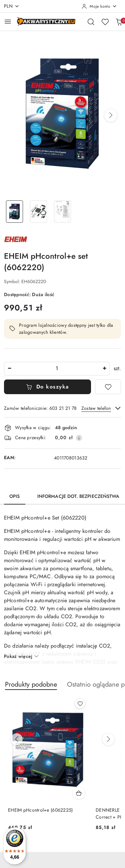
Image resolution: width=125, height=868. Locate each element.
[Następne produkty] (108, 739)
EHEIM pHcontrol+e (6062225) (40, 810)
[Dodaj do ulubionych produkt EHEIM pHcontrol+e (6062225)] (80, 704)
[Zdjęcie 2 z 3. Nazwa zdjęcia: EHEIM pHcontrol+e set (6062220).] (39, 212)
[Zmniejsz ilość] (9, 369)
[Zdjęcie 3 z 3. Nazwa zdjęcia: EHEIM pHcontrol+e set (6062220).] (63, 212)
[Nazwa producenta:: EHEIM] (16, 239)
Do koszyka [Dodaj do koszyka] (47, 387)
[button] (111, 115)
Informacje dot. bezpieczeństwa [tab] (78, 496)
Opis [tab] (15, 496)
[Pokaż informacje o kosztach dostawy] (79, 438)
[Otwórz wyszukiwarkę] (91, 22)
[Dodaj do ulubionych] (108, 387)
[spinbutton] (57, 369)
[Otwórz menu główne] (8, 22)
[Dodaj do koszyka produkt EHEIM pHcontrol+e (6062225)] (79, 793)
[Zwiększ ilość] (104, 369)
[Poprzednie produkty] (17, 739)
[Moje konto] (99, 6)
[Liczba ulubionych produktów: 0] (105, 22)
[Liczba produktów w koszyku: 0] (119, 22)
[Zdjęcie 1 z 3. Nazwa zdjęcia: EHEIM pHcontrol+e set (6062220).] (15, 212)
